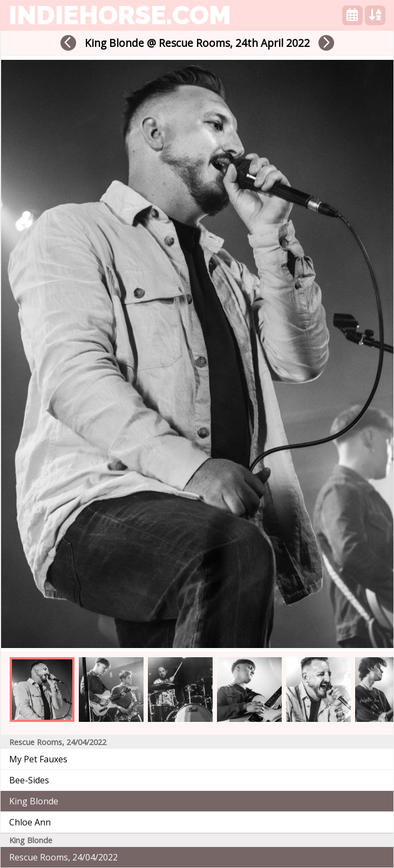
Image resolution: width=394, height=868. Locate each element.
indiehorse (120, 15)
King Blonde (34, 801)
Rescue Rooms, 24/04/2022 (63, 857)
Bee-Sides (29, 780)
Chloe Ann (30, 822)
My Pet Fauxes (38, 759)
